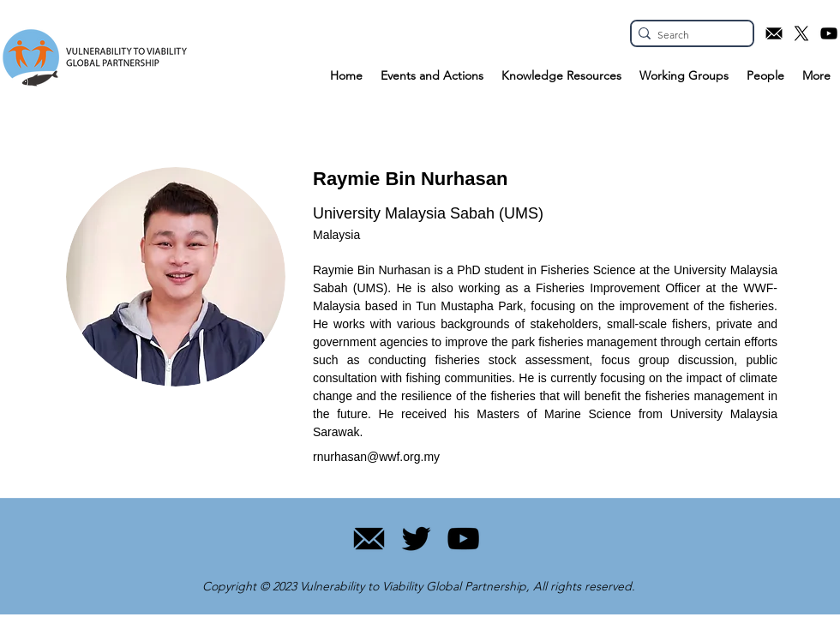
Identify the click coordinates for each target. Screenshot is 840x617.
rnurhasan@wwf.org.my (376, 457)
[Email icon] (774, 33)
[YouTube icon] (829, 33)
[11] (369, 539)
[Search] (687, 36)
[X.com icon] (801, 33)
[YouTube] (463, 539)
